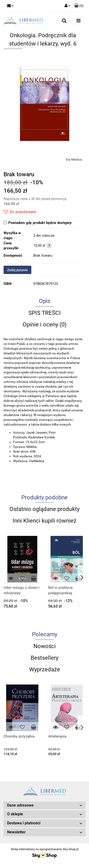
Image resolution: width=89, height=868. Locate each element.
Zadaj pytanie (17, 270)
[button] (79, 6)
